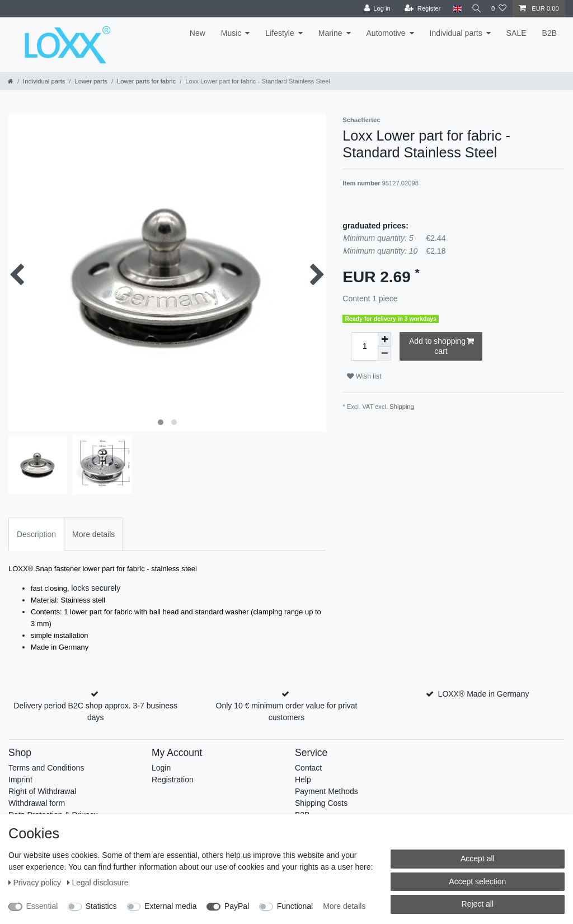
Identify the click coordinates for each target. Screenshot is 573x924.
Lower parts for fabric (146, 81)
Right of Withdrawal (42, 791)
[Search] (474, 9)
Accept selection (477, 881)
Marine (330, 33)
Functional (295, 906)
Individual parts (456, 33)
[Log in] (372, 9)
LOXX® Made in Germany (484, 694)
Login (161, 768)
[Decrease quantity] (384, 354)
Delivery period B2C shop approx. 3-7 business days (95, 711)
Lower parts (91, 81)
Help (303, 780)
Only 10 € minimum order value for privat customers (287, 711)
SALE (516, 33)
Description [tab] (36, 534)
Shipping (402, 407)
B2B (549, 33)
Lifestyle (280, 33)
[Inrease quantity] (384, 339)
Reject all (478, 904)
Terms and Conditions (46, 768)
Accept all (478, 858)
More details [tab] (93, 534)
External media (170, 906)
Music (231, 33)
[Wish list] (499, 9)
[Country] (452, 9)
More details (344, 906)
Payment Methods (327, 791)
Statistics (101, 906)
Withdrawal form (37, 803)
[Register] (418, 9)
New (198, 33)
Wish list (364, 376)
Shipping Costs (321, 803)
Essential (42, 906)
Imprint (20, 780)
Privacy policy (36, 883)
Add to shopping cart (442, 346)
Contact (308, 768)
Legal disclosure (98, 883)
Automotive (386, 33)
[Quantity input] (364, 346)
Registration (173, 780)
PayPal (237, 906)
